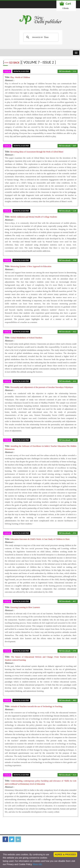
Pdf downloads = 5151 (68, 71)
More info (37, 864)
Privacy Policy (11, 850)
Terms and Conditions (41, 846)
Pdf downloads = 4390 (68, 260)
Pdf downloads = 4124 (68, 775)
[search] (40, 37)
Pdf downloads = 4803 (68, 700)
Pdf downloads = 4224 (68, 440)
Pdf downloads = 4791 (68, 651)
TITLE (7, 71)
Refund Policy (59, 846)
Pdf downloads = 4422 (68, 332)
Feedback (25, 846)
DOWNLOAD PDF (21, 71)
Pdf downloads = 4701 (68, 533)
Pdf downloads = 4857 (68, 601)
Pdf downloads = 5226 (68, 211)
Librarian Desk (11, 846)
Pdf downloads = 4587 (68, 146)
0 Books (66, 8)
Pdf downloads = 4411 (68, 381)
